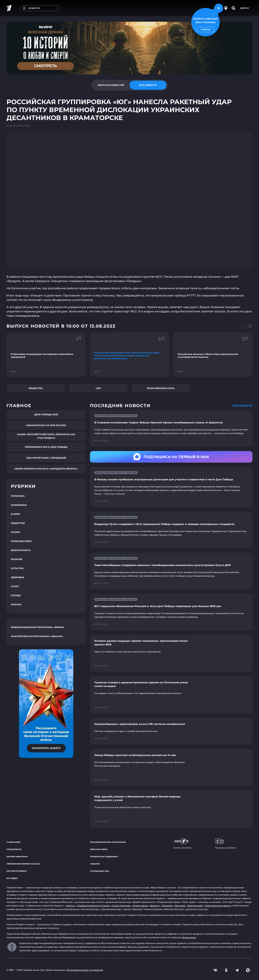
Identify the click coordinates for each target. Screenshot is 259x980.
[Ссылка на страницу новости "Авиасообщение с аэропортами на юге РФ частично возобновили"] (171, 731)
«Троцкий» (167, 906)
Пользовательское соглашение (108, 842)
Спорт (15, 586)
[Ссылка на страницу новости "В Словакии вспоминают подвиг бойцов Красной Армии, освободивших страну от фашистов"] (171, 428)
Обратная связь (99, 849)
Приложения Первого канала (23, 864)
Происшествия (21, 541)
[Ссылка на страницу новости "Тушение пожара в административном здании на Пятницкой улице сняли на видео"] (171, 695)
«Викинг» (155, 906)
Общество (36, 388)
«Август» (71, 906)
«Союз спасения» (121, 906)
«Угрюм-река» (140, 906)
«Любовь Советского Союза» (93, 906)
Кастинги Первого (17, 871)
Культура (17, 568)
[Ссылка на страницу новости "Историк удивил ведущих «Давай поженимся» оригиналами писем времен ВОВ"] (171, 653)
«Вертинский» (195, 906)
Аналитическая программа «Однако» (37, 636)
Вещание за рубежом (225, 844)
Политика (18, 496)
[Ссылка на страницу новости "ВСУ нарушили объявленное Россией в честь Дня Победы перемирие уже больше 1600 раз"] (171, 612)
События (95, 864)
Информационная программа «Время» (38, 627)
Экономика (19, 505)
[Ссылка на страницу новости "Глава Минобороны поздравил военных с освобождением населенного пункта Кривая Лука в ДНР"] (171, 571)
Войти (245, 8)
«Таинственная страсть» (218, 906)
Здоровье (17, 577)
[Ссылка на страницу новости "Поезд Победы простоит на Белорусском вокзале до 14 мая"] (171, 768)
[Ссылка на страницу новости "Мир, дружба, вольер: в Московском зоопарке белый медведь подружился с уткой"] (171, 809)
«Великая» (180, 906)
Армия (15, 532)
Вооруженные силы (161, 388)
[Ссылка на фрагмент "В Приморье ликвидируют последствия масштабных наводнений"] (46, 355)
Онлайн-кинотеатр (17, 857)
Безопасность (21, 550)
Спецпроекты (14, 849)
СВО (98, 388)
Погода (16, 595)
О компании (13, 842)
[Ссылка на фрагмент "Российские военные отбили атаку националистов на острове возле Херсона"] (213, 355)
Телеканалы (189, 937)
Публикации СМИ (99, 871)
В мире (15, 514)
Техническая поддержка (104, 857)
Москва (16, 604)
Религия (17, 559)
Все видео (12, 878)
